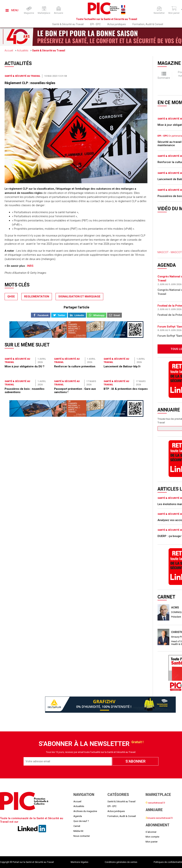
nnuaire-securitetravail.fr (159, 818)
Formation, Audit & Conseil (148, 24)
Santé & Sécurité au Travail (68, 24)
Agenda (78, 816)
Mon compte (152, 837)
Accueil (9, 50)
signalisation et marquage (79, 296)
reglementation (37, 296)
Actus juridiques (117, 24)
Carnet (77, 826)
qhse (11, 296)
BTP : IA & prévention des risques (126, 389)
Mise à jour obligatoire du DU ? (24, 366)
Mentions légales (79, 862)
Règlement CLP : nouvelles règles (30, 83)
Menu (12, 10)
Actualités (23, 50)
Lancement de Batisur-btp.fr (122, 366)
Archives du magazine (85, 811)
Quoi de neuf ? (81, 821)
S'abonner (151, 832)
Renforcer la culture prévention (75, 366)
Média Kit (78, 831)
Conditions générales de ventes (121, 862)
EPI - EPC (95, 24)
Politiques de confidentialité (168, 862)
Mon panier (152, 842)
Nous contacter (82, 836)
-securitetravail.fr (155, 803)
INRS (30, 266)
